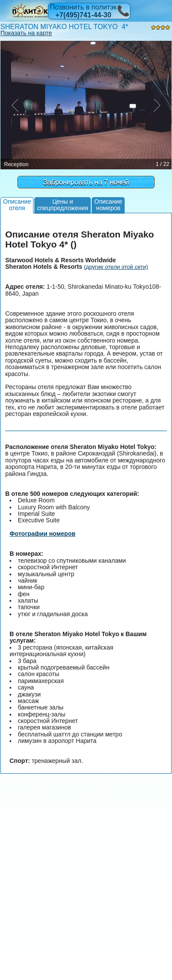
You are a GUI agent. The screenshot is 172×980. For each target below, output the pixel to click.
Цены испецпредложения (63, 205)
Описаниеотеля (17, 205)
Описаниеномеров (108, 205)
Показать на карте (26, 33)
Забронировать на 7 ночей (86, 182)
